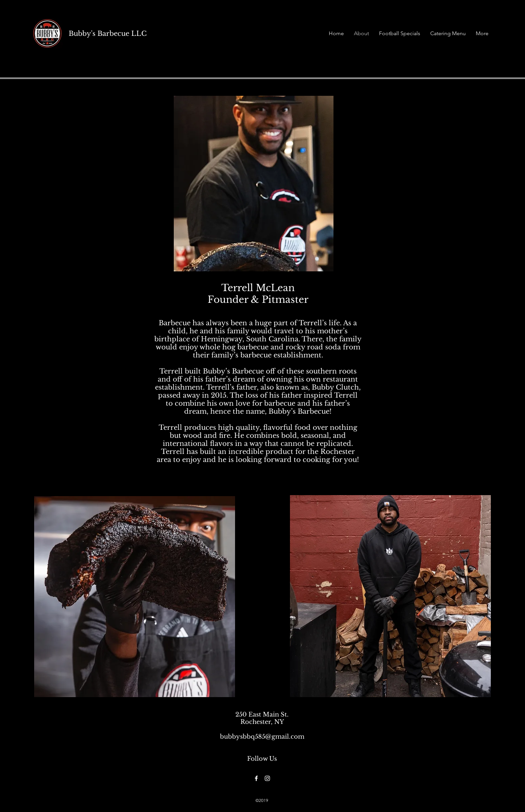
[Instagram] (267, 778)
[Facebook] (256, 778)
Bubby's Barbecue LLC (108, 33)
